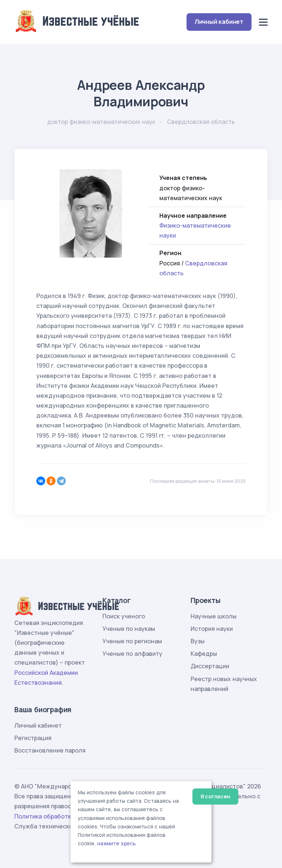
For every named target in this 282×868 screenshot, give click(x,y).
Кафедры (204, 654)
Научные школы (214, 616)
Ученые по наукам (129, 629)
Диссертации (210, 666)
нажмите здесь (117, 843)
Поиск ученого (124, 616)
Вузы (198, 641)
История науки (212, 629)
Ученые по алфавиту (132, 654)
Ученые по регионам (132, 641)
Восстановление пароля (50, 750)
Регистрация (33, 738)
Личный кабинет (219, 22)
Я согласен (215, 796)
